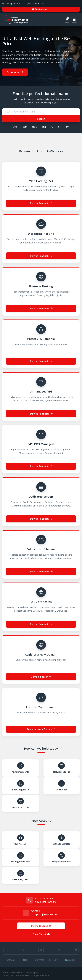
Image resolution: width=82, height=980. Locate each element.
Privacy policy (33, 972)
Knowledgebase (41, 926)
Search (41, 119)
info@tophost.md (11, 4)
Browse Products (41, 203)
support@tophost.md (45, 914)
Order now (15, 72)
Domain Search (41, 677)
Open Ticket (41, 934)
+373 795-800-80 (35, 4)
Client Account (40, 9)
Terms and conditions (13, 972)
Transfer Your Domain (41, 729)
